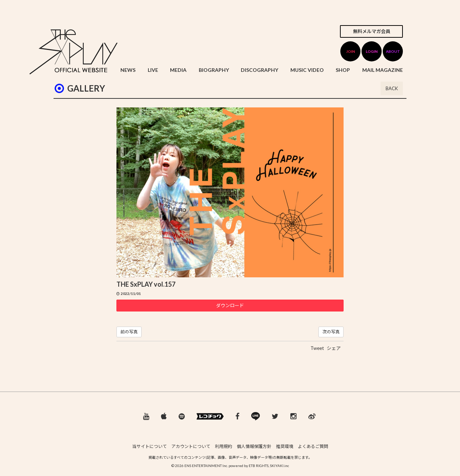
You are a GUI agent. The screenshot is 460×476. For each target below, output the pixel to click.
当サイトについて (149, 446)
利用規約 (224, 446)
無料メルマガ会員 (372, 31)
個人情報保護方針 (254, 446)
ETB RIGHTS (259, 466)
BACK (392, 88)
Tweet (317, 348)
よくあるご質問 (313, 446)
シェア (334, 348)
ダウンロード (230, 305)
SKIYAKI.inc (279, 466)
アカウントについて (191, 446)
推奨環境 (285, 446)
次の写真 (331, 332)
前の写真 (129, 332)
